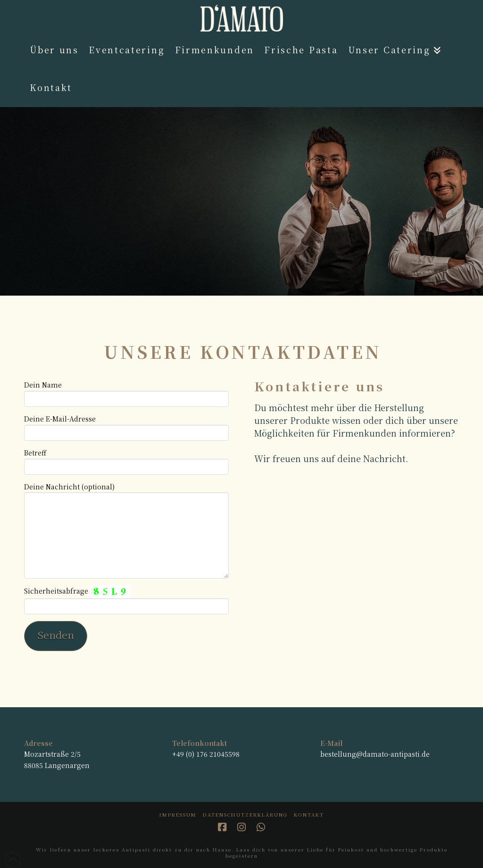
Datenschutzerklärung (245, 814)
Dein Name (126, 392)
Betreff (126, 460)
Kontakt (309, 814)
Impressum (178, 814)
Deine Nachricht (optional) (126, 492)
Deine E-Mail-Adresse (126, 426)
